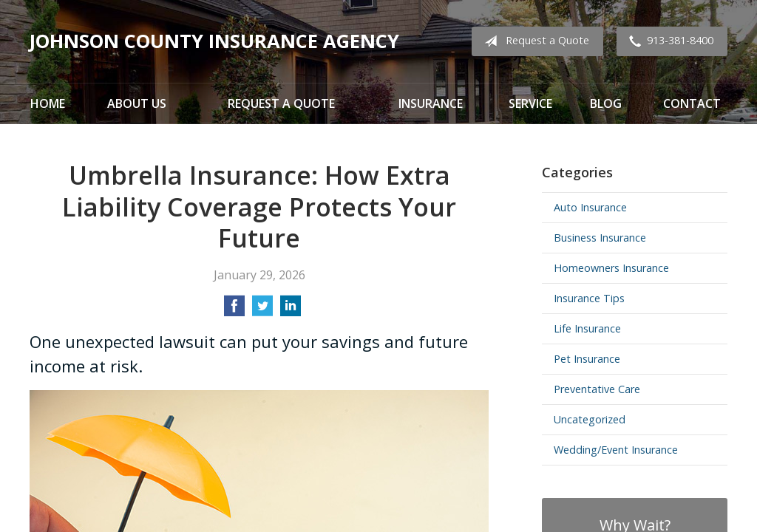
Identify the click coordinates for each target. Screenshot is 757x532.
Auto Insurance (590, 207)
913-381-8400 (668, 41)
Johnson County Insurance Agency (214, 41)
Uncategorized (590, 419)
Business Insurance (600, 238)
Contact (692, 103)
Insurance (431, 103)
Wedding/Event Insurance (616, 450)
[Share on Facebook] (234, 310)
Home (48, 103)
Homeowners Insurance (611, 268)
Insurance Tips (589, 298)
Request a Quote (534, 41)
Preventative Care (597, 389)
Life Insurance (587, 328)
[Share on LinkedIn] (291, 310)
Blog (606, 103)
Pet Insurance (587, 359)
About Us (137, 103)
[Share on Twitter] (262, 310)
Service (530, 103)
